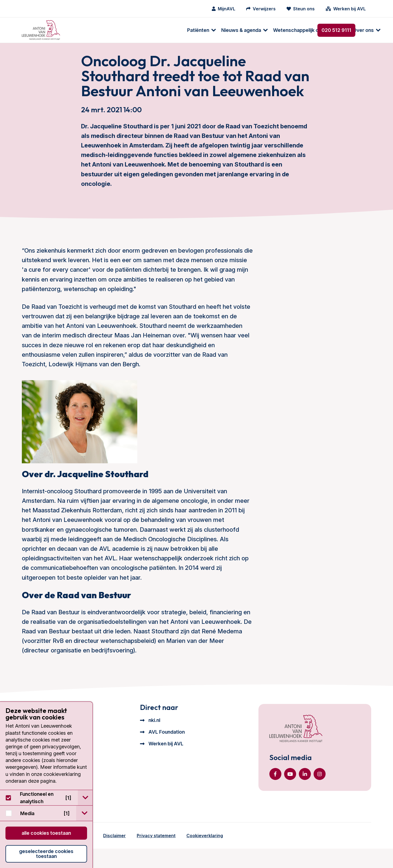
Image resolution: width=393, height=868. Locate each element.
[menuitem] (83, 30)
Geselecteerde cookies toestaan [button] (46, 854)
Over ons (247, 30)
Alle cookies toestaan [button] (46, 833)
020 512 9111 (336, 30)
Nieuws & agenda (125, 30)
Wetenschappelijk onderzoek (191, 30)
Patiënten (82, 30)
